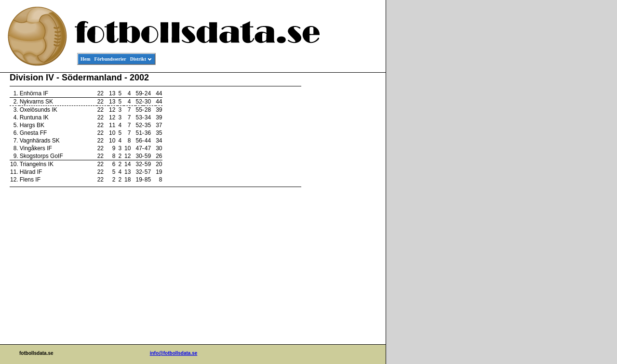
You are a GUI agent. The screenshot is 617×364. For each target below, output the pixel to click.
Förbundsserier (110, 59)
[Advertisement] (342, 220)
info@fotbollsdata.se (174, 353)
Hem (86, 59)
